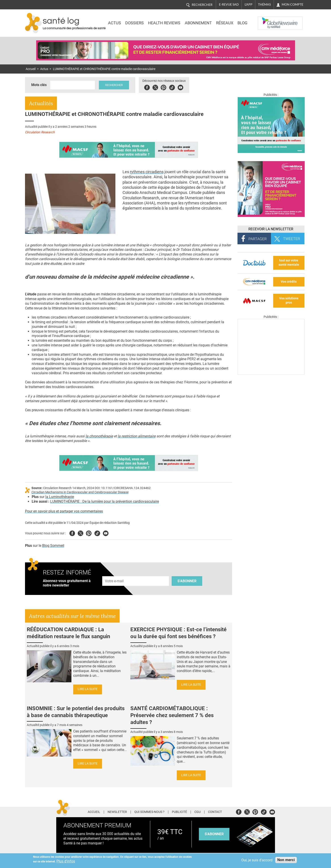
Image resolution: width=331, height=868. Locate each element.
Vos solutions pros (289, 300)
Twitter (158, 87)
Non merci (286, 860)
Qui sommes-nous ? (149, 812)
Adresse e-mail (114, 574)
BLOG (242, 23)
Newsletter (117, 812)
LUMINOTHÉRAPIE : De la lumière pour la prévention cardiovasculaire (105, 501)
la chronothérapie (99, 436)
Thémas (264, 4)
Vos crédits (289, 282)
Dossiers (134, 23)
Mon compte (292, 4)
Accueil (31, 69)
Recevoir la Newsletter (271, 229)
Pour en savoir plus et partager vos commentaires (64, 511)
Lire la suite (88, 689)
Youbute (183, 87)
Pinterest (166, 87)
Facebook (150, 87)
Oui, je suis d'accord (257, 860)
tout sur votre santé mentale (289, 263)
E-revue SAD (229, 4)
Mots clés (39, 85)
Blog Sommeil (53, 546)
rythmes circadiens (147, 172)
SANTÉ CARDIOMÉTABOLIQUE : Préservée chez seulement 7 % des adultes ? (172, 715)
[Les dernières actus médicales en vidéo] (271, 373)
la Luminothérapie (60, 497)
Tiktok (175, 87)
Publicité (179, 812)
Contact (215, 812)
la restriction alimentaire (137, 436)
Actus (114, 23)
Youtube (106, 533)
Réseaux (225, 23)
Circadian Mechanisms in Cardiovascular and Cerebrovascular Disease (80, 492)
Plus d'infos (66, 861)
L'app (249, 4)
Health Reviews (164, 23)
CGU (198, 812)
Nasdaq (267, 20)
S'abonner (187, 581)
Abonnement (198, 23)
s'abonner (214, 834)
